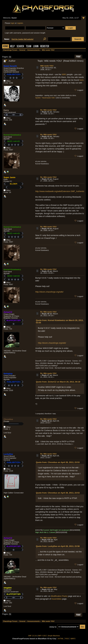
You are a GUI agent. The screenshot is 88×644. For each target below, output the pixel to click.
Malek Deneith (10, 66)
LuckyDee (8, 454)
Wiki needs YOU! (47, 66)
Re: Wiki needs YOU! (48, 110)
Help (12, 47)
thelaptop (8, 374)
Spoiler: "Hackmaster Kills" (45, 98)
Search (20, 47)
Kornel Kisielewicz (12, 135)
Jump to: (53, 627)
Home (6, 47)
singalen (8, 588)
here (81, 80)
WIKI (64, 74)
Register (45, 47)
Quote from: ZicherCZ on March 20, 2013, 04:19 (58, 382)
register (20, 23)
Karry (6, 110)
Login (36, 47)
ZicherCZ (8, 312)
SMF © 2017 (42, 636)
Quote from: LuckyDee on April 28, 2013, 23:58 (58, 546)
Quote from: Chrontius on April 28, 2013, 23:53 (58, 462)
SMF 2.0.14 (32, 636)
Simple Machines (54, 636)
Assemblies (56, 599)
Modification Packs (59, 596)
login (13, 23)
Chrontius (8, 419)
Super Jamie (9, 177)
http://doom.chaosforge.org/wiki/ (49, 292)
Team (29, 47)
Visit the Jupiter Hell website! (22, 39)
